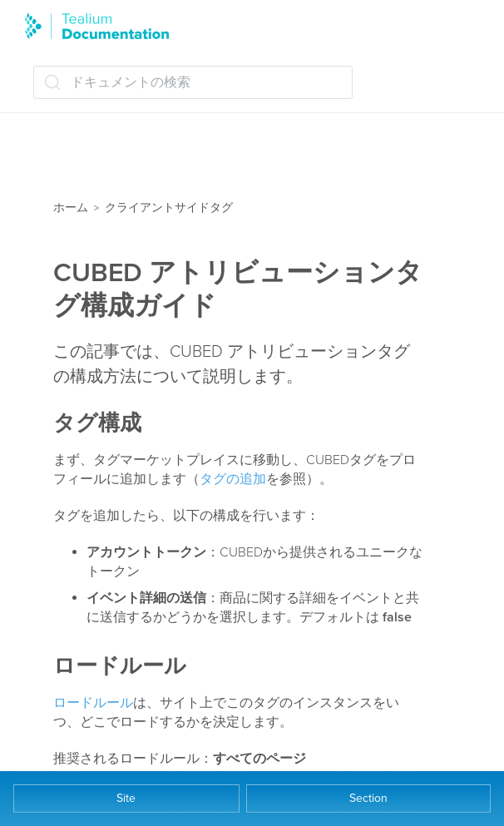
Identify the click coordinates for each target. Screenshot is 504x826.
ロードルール (93, 703)
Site (126, 798)
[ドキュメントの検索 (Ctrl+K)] (193, 82)
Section (368, 798)
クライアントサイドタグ (169, 208)
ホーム (71, 208)
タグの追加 (233, 479)
